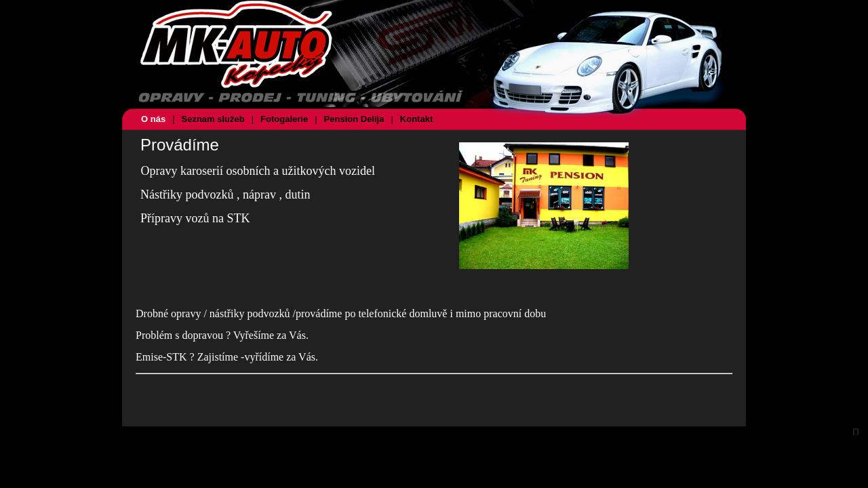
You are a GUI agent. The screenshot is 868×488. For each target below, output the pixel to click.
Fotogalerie (284, 119)
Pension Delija (354, 119)
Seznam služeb (213, 119)
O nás (153, 119)
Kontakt (416, 119)
